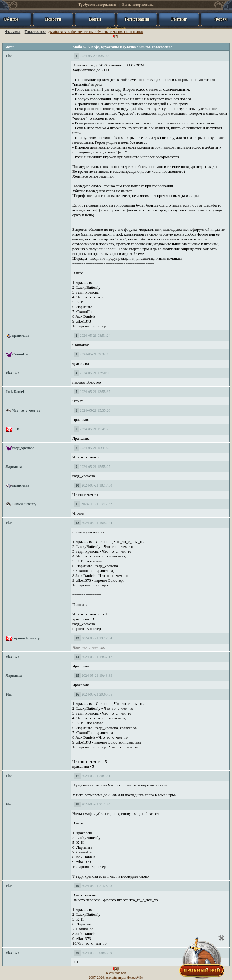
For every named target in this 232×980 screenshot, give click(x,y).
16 (77, 694)
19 (77, 886)
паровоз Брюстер (26, 638)
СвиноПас (21, 354)
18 (77, 804)
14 (77, 657)
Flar (9, 56)
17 (77, 776)
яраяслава (21, 336)
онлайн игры (116, 978)
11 (77, 504)
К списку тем (116, 973)
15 (77, 676)
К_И (16, 429)
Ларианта (14, 467)
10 (77, 485)
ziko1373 (13, 373)
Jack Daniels (16, 392)
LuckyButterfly (24, 504)
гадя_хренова (23, 448)
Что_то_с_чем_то (27, 410)
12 (77, 523)
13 (77, 638)
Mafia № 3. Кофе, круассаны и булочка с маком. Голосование (97, 32)
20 (77, 953)
